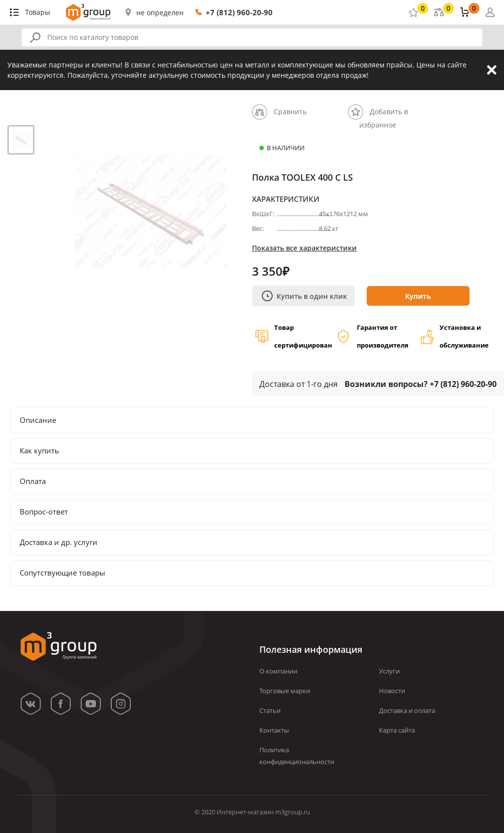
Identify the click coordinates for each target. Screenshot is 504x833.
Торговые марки (285, 691)
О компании (278, 671)
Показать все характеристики (304, 248)
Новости (392, 691)
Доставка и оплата (407, 710)
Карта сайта (397, 730)
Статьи (270, 710)
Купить (418, 296)
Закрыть (492, 70)
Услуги (389, 671)
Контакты (274, 730)
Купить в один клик (304, 296)
